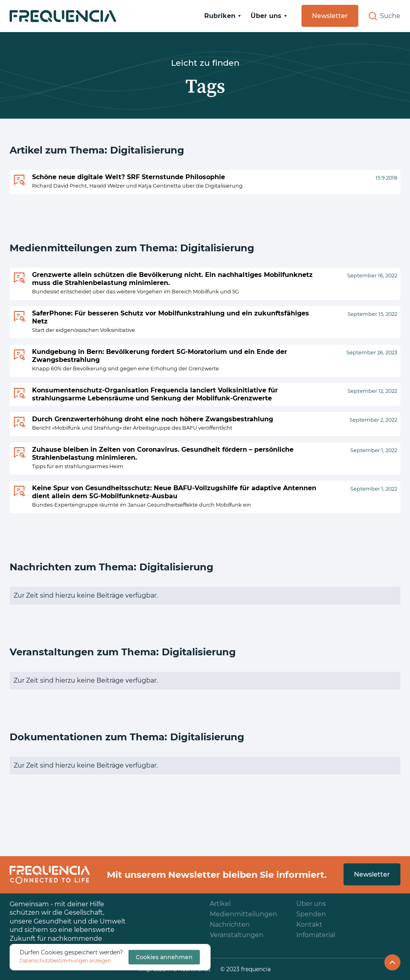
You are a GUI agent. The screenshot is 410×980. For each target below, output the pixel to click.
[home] (63, 16)
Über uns (311, 904)
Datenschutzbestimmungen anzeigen (65, 961)
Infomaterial (316, 935)
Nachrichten (230, 924)
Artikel (220, 904)
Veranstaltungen (237, 935)
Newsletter (330, 16)
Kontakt (309, 924)
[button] (223, 16)
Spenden (311, 914)
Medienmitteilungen (243, 914)
